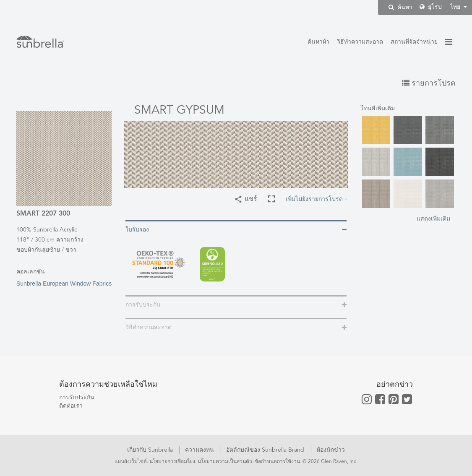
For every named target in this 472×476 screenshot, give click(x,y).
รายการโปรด (429, 83)
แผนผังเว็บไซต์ (131, 462)
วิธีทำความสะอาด (360, 42)
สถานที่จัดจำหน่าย (414, 42)
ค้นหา (400, 7)
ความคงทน (200, 450)
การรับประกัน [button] (143, 305)
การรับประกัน (77, 398)
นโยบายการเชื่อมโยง (172, 462)
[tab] (236, 229)
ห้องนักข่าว (331, 450)
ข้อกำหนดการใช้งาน (277, 462)
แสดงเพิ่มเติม (433, 218)
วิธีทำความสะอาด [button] (149, 328)
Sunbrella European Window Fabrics (64, 277)
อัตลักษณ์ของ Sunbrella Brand (266, 450)
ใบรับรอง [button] (137, 230)
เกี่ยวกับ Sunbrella (151, 450)
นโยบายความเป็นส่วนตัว (225, 462)
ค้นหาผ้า (318, 42)
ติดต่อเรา (71, 406)
